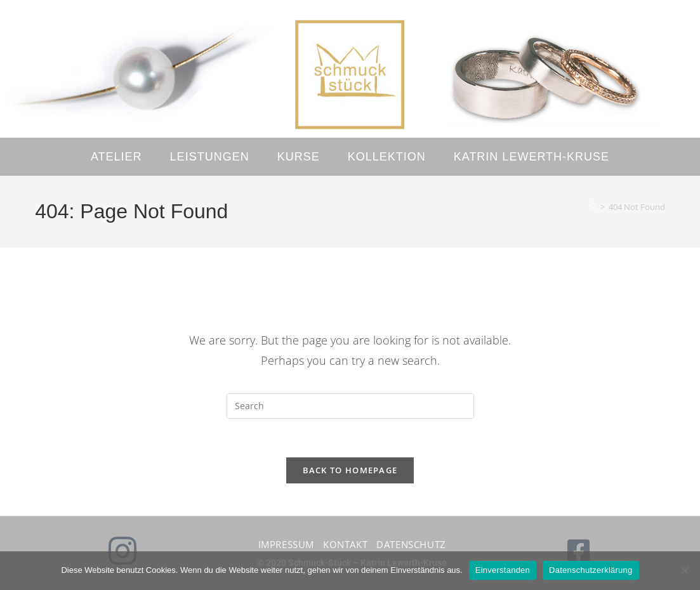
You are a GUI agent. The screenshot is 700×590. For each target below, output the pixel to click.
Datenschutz (411, 544)
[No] (684, 570)
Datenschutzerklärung (591, 570)
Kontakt (345, 544)
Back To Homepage (350, 470)
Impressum (286, 544)
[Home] (592, 207)
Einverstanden (503, 570)
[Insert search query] (350, 406)
